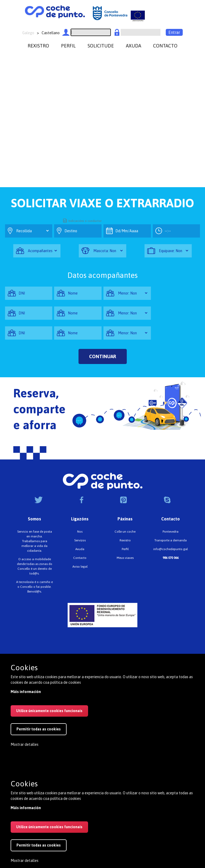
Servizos (80, 540)
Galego (28, 33)
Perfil (125, 549)
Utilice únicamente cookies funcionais (49, 711)
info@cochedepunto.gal (171, 549)
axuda (134, 46)
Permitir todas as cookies (39, 729)
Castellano (51, 33)
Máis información (26, 692)
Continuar (103, 356)
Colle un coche (125, 532)
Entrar (174, 32)
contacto (165, 46)
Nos (80, 532)
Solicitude (101, 46)
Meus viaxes (125, 558)
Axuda (80, 549)
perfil (68, 46)
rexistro (38, 46)
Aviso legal (80, 567)
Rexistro (125, 540)
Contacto (80, 558)
